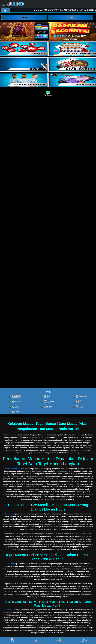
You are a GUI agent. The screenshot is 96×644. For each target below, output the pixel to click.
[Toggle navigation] (4, 4)
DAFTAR (24, 18)
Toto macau (7, 610)
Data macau (10, 514)
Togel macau (11, 564)
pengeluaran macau (13, 469)
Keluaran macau (10, 435)
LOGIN (70, 18)
